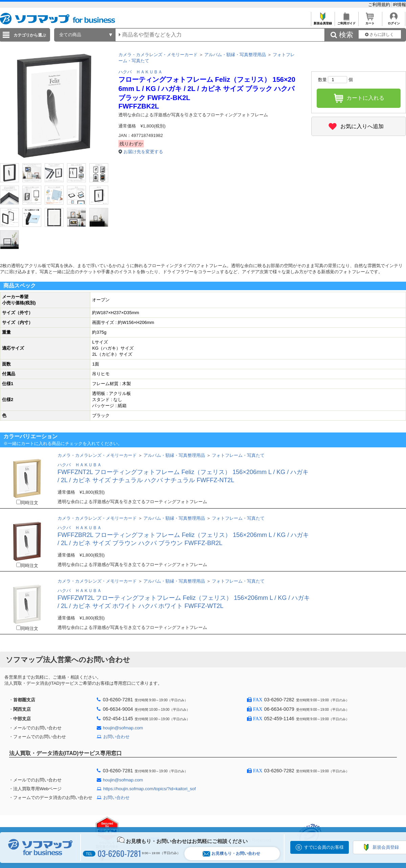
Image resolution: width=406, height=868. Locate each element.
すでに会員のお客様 (324, 847)
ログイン (394, 21)
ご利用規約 (380, 5)
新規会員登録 (323, 21)
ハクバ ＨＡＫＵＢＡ (140, 72)
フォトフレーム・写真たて (238, 455)
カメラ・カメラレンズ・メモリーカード (158, 55)
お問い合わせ (116, 737)
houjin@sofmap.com (123, 728)
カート (370, 21)
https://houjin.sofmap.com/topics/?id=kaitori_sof (150, 789)
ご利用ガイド (346, 21)
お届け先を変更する (143, 152)
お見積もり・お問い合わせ (231, 854)
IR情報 (399, 5)
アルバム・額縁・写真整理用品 (235, 55)
